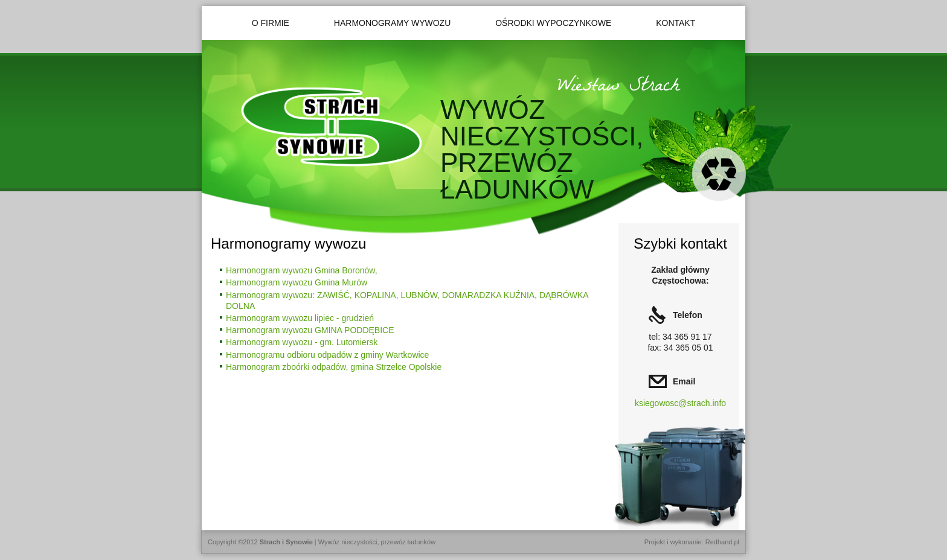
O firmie (271, 23)
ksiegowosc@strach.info (680, 403)
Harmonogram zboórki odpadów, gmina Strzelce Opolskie (334, 367)
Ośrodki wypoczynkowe (553, 23)
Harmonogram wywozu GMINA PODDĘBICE (310, 330)
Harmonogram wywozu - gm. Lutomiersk (302, 342)
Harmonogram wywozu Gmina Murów (297, 282)
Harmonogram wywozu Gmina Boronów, (302, 270)
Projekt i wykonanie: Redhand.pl (692, 542)
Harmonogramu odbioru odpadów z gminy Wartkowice (327, 355)
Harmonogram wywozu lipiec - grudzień (300, 318)
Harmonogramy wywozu (392, 23)
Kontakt (676, 23)
